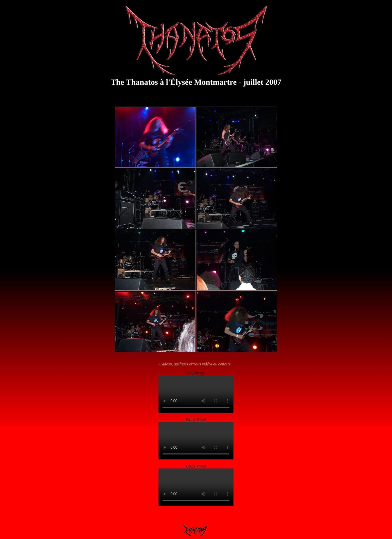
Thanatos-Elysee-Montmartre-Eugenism (196, 394)
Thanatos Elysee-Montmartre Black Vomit (196, 441)
